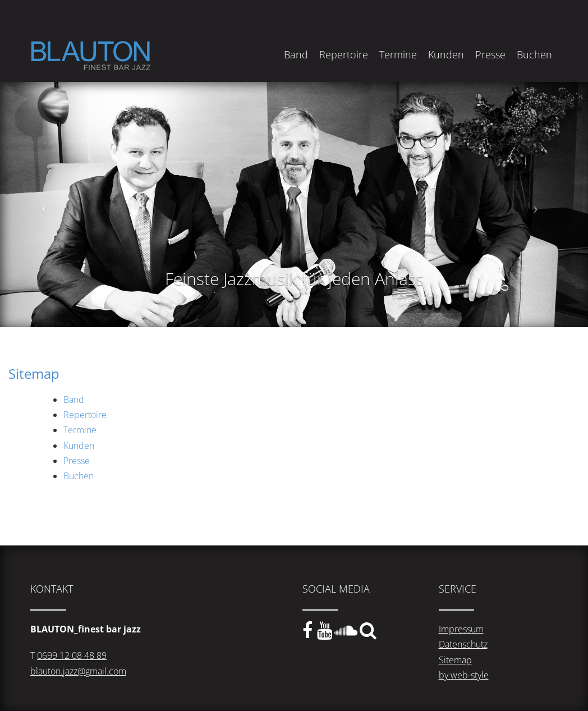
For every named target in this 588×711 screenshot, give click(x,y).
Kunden (446, 54)
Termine (398, 54)
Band (296, 54)
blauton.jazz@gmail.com (78, 671)
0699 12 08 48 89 (72, 655)
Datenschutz (463, 644)
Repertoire (344, 54)
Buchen (534, 54)
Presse (490, 54)
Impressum (461, 629)
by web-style (464, 675)
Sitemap (455, 660)
